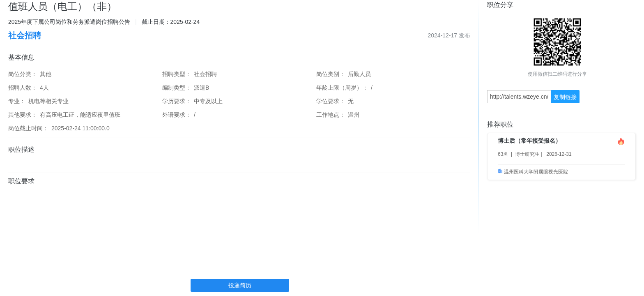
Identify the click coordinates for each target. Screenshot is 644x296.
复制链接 (565, 97)
